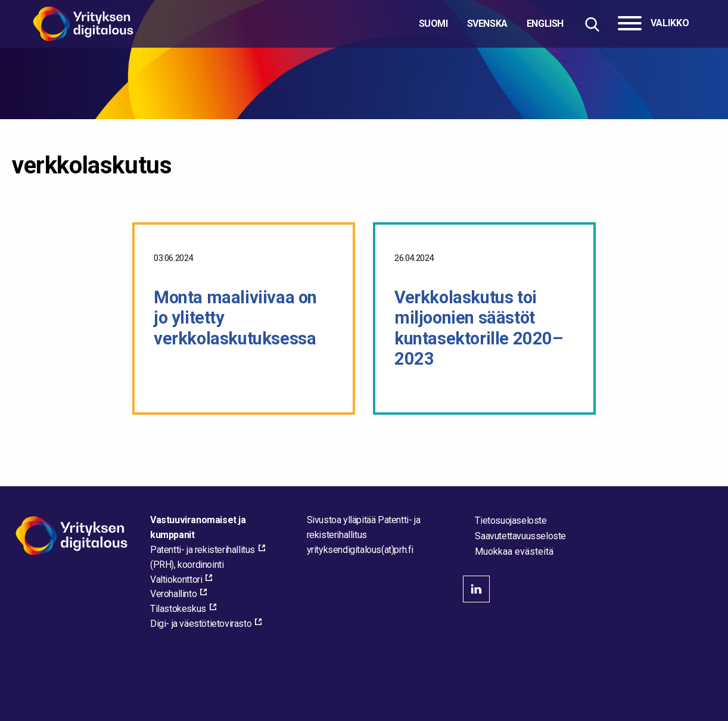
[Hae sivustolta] (592, 24)
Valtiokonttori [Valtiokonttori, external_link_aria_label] (176, 579)
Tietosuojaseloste (511, 520)
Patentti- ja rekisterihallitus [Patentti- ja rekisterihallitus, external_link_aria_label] (203, 550)
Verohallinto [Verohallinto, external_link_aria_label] (173, 594)
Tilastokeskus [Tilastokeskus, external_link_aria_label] (178, 609)
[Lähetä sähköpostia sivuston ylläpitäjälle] (360, 550)
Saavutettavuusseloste (520, 536)
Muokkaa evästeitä (514, 552)
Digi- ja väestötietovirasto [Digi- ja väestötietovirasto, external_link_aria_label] (201, 624)
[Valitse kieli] (491, 24)
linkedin (476, 589)
